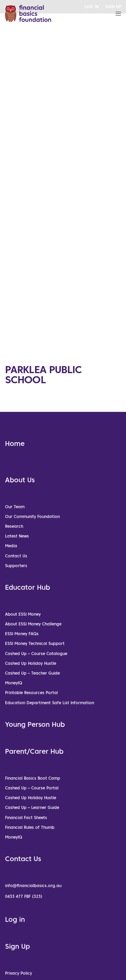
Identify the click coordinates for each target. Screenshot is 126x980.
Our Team (15, 507)
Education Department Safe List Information (50, 703)
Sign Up (17, 946)
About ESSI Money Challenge (33, 624)
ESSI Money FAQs (22, 634)
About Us (20, 480)
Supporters (16, 566)
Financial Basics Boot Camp (33, 778)
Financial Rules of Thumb (30, 827)
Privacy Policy (18, 973)
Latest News (17, 536)
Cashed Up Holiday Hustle (31, 663)
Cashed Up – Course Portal (32, 788)
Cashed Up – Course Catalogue (36, 654)
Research (14, 526)
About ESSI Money (23, 614)
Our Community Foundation (32, 516)
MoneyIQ (14, 683)
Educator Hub (28, 587)
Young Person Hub (35, 724)
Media (11, 546)
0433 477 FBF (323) (24, 896)
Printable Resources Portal (31, 693)
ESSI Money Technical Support (35, 643)
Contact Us (16, 556)
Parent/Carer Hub (34, 751)
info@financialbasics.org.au (33, 886)
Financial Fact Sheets (26, 818)
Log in (15, 919)
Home (15, 444)
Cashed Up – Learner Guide (32, 807)
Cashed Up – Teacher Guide (32, 673)
